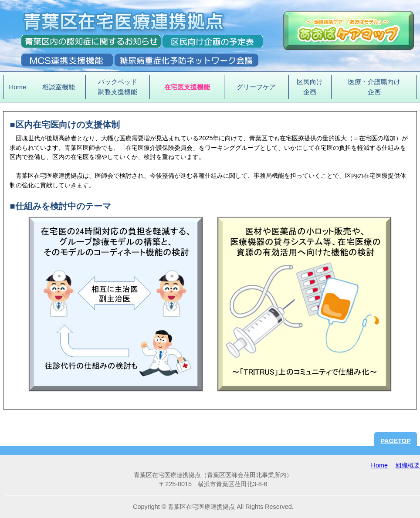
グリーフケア (256, 87)
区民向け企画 (310, 87)
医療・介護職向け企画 (374, 87)
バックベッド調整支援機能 (118, 87)
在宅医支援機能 (187, 87)
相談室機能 (59, 87)
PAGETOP (396, 441)
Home (18, 87)
